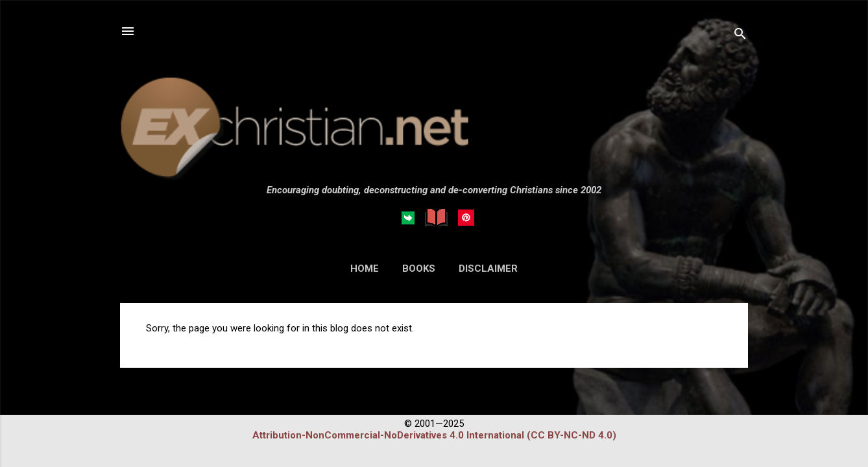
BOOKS (419, 269)
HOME (365, 269)
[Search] (740, 35)
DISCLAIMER (488, 269)
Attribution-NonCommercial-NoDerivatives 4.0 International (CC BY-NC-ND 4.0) (434, 435)
